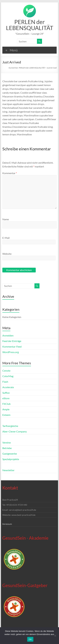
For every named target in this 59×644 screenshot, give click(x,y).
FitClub (6, 404)
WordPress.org (11, 352)
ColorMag (8, 376)
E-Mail (6, 238)
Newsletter (8, 470)
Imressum (7, 524)
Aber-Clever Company (15, 431)
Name (6, 219)
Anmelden (8, 335)
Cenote (6, 371)
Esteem (6, 415)
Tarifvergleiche (10, 426)
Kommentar (10, 173)
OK (30, 639)
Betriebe (7, 448)
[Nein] (55, 636)
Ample (6, 409)
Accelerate (8, 387)
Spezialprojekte (11, 459)
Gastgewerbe (10, 454)
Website (7, 254)
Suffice (6, 393)
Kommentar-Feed (12, 347)
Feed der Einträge (12, 341)
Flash (5, 382)
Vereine (7, 442)
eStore (6, 398)
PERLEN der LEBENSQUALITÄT (30, 25)
